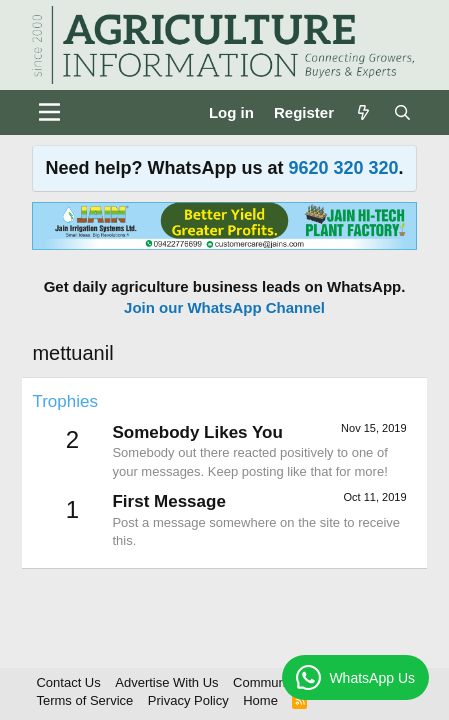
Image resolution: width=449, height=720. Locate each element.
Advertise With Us (166, 682)
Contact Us (68, 682)
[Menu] (49, 112)
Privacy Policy (188, 700)
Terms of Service (84, 700)
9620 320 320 (343, 168)
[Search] (402, 112)
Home (260, 700)
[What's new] (363, 112)
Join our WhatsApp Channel (224, 307)
